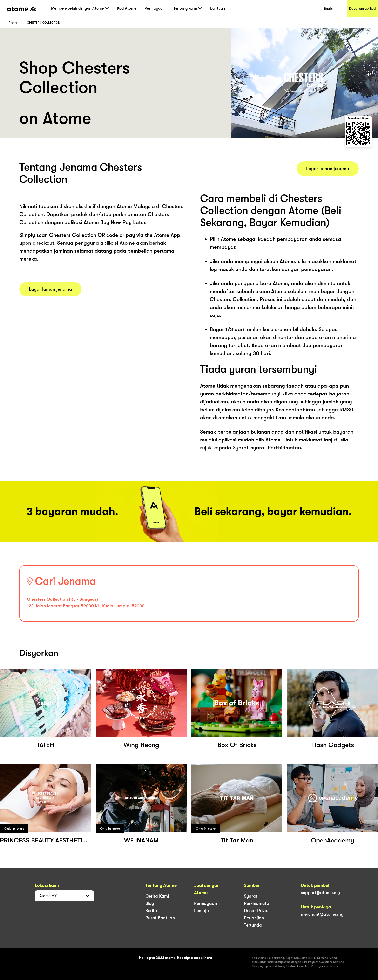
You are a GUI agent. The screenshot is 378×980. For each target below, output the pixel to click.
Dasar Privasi (257, 911)
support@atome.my (320, 893)
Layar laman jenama (50, 289)
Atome (13, 23)
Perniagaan (155, 8)
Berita (151, 911)
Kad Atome (127, 8)
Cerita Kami (157, 896)
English (329, 8)
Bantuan (218, 8)
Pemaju (201, 911)
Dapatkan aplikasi (362, 8)
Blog (150, 903)
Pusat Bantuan (160, 918)
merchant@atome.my (322, 914)
